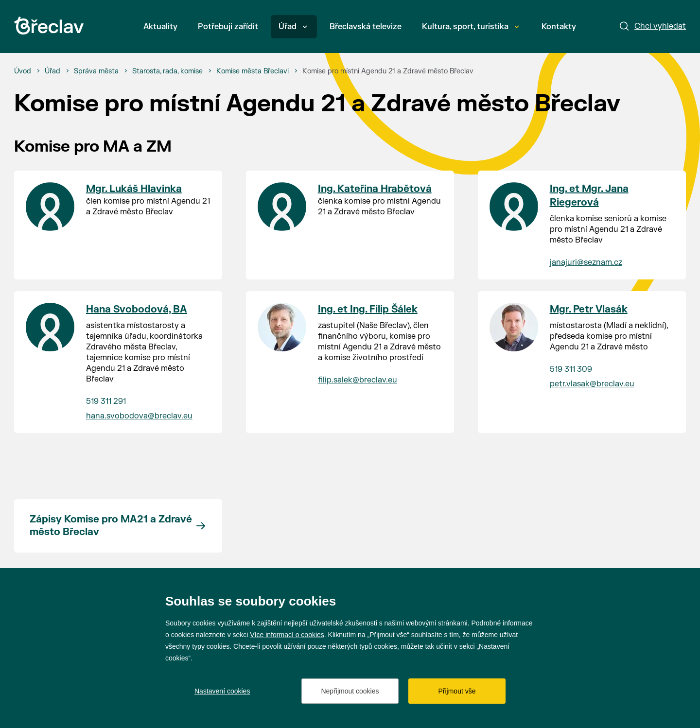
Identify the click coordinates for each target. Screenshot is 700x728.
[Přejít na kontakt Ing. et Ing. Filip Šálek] (282, 327)
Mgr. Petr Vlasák (589, 309)
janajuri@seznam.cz (586, 262)
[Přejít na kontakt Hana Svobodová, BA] (50, 327)
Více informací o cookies (287, 635)
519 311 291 (106, 401)
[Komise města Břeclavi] (253, 71)
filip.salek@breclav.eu (358, 380)
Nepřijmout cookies (350, 691)
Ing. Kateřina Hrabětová (375, 189)
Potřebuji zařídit (228, 27)
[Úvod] (23, 71)
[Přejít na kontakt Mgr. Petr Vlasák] (514, 327)
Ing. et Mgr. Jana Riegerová (589, 196)
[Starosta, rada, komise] (167, 71)
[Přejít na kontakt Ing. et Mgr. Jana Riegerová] (514, 207)
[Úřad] (52, 71)
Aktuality (160, 27)
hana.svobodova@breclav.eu (139, 416)
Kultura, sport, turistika (471, 27)
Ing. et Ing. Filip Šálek (368, 309)
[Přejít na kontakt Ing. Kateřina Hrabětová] (282, 207)
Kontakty (559, 27)
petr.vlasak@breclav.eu (592, 384)
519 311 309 (571, 369)
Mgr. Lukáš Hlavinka (134, 189)
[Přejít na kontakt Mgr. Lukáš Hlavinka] (50, 207)
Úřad (293, 27)
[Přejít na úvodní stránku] (49, 26)
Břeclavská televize (366, 27)
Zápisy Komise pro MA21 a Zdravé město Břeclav (111, 526)
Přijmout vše (457, 691)
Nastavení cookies (222, 691)
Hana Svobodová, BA (137, 309)
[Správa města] (96, 71)
